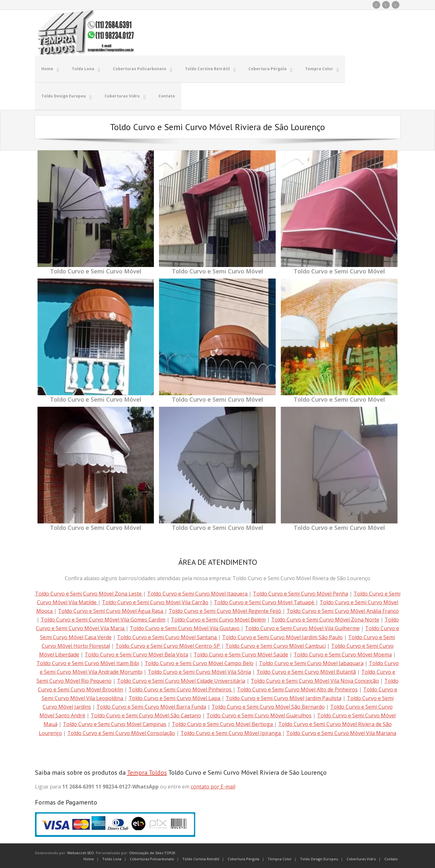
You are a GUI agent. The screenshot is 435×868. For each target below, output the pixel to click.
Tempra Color (280, 858)
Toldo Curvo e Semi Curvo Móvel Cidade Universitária (181, 680)
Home (89, 858)
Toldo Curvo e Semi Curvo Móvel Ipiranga (231, 732)
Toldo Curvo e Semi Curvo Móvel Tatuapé (265, 602)
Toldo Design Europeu (319, 858)
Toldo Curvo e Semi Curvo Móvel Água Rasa (111, 610)
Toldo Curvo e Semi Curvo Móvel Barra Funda (151, 706)
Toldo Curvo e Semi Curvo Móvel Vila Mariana (341, 732)
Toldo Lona (112, 858)
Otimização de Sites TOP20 (152, 852)
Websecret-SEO (81, 852)
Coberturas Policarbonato (152, 858)
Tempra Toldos (147, 772)
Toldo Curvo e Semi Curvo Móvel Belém (218, 619)
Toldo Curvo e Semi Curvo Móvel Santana (167, 636)
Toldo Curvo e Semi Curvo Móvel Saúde (241, 654)
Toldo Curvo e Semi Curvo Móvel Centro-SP (168, 645)
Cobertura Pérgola (243, 858)
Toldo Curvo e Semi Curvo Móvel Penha (301, 593)
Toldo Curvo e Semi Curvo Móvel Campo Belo (199, 663)
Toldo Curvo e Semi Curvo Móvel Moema (343, 654)
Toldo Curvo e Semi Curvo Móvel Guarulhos (259, 715)
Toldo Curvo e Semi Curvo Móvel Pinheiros (181, 689)
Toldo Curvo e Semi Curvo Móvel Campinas (115, 723)
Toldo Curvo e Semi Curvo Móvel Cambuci (276, 645)
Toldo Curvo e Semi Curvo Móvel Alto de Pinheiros (297, 689)
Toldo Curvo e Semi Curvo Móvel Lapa (175, 697)
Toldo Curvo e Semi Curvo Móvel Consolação (121, 732)
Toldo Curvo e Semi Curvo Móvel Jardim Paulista (284, 697)
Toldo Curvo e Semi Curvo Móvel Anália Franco (343, 610)
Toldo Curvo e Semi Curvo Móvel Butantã (306, 671)
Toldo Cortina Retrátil (201, 858)
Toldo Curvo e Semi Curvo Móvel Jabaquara (311, 663)
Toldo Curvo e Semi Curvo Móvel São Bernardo (268, 706)
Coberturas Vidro (361, 858)
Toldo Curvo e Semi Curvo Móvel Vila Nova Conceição (315, 680)
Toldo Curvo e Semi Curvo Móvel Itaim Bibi (88, 663)
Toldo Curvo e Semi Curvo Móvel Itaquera (198, 593)
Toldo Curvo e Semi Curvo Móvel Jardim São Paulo (282, 636)
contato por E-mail (213, 786)
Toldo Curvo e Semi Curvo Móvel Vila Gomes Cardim (103, 619)
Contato (391, 858)
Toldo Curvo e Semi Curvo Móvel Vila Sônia (199, 671)
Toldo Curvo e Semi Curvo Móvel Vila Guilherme (302, 628)
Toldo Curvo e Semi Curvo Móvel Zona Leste (89, 593)
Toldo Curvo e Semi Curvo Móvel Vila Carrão (155, 602)
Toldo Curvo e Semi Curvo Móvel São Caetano (146, 715)
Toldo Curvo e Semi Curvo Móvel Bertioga (223, 723)
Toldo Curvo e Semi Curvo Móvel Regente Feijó (226, 610)
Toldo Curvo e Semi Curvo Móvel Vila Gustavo (185, 628)
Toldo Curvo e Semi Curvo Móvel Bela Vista (136, 654)
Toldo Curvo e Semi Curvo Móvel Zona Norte (325, 619)
